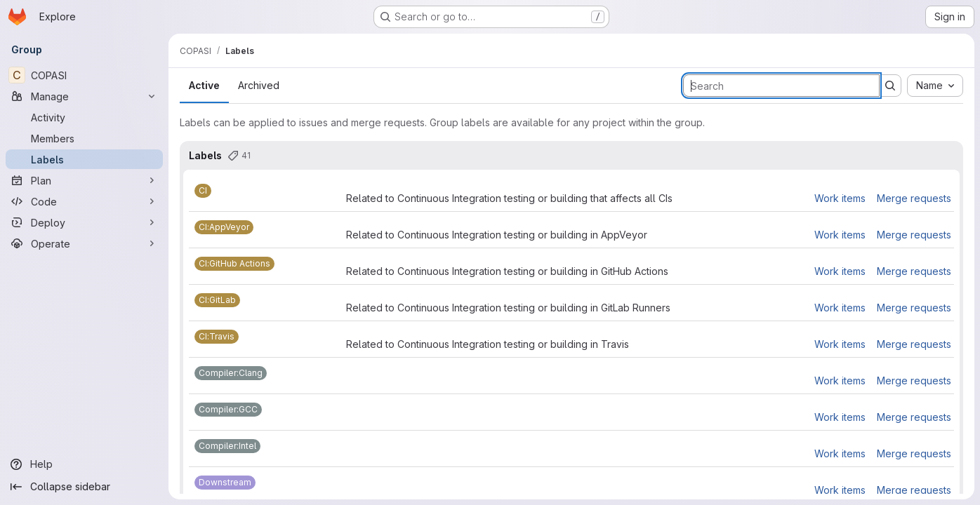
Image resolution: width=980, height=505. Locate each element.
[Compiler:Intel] (227, 446)
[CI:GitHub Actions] (234, 264)
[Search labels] (781, 86)
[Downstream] (225, 483)
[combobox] (935, 86)
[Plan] (84, 180)
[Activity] (84, 117)
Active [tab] (204, 85)
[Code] (84, 201)
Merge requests (914, 198)
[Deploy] (84, 222)
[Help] (84, 464)
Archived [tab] (259, 85)
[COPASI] (84, 75)
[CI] (203, 191)
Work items (840, 198)
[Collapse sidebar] (84, 487)
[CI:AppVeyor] (224, 227)
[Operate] (84, 243)
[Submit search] (890, 86)
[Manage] (84, 96)
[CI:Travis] (217, 337)
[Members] (84, 138)
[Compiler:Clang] (231, 373)
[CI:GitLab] (217, 300)
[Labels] (84, 159)
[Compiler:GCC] (228, 410)
